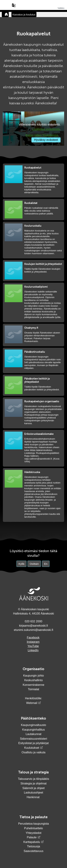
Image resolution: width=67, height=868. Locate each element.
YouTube (33, 646)
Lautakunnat (33, 734)
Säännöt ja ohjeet (33, 788)
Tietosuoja (33, 846)
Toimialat (33, 689)
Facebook (33, 638)
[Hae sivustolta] (7, 6)
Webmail (32, 703)
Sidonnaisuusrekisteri (33, 739)
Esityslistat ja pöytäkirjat (34, 743)
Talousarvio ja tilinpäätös (33, 779)
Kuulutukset (32, 748)
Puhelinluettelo (33, 828)
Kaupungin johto (34, 676)
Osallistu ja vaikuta (33, 752)
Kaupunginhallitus (33, 730)
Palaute (32, 837)
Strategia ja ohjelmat (34, 783)
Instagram (33, 642)
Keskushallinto (33, 680)
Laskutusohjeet (34, 793)
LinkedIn (33, 650)
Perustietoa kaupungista (34, 824)
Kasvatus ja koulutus (24, 15)
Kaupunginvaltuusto (33, 725)
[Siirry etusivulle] (34, 8)
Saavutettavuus (33, 851)
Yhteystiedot (33, 833)
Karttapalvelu (32, 842)
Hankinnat (33, 797)
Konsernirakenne (33, 685)
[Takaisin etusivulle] (5, 14)
